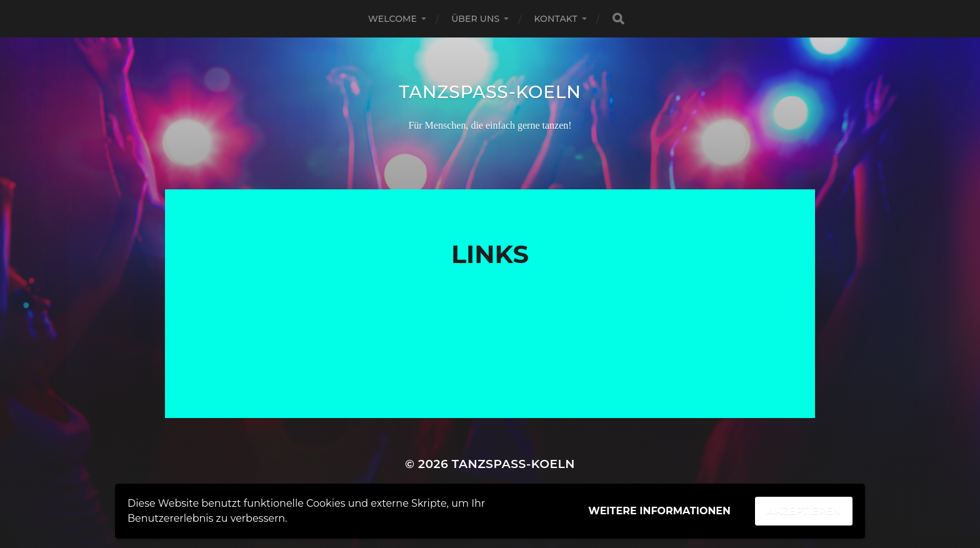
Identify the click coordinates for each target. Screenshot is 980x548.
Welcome (392, 19)
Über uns (475, 19)
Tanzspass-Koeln (490, 92)
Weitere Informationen (659, 511)
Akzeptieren (804, 511)
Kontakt (556, 19)
